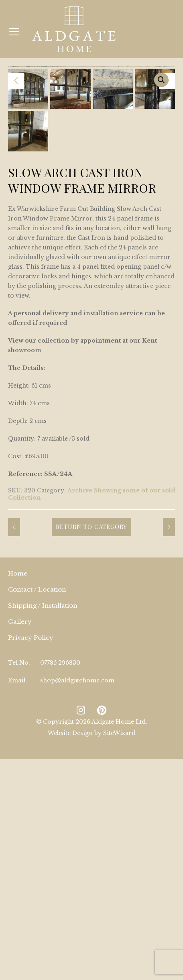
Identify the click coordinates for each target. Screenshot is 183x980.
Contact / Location (37, 756)
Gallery (20, 788)
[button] (161, 80)
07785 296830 (60, 829)
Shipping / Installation (43, 772)
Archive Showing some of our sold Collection (91, 661)
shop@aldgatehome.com (77, 847)
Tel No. (19, 829)
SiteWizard (119, 900)
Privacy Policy (31, 804)
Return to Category (91, 693)
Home (18, 740)
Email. (17, 847)
